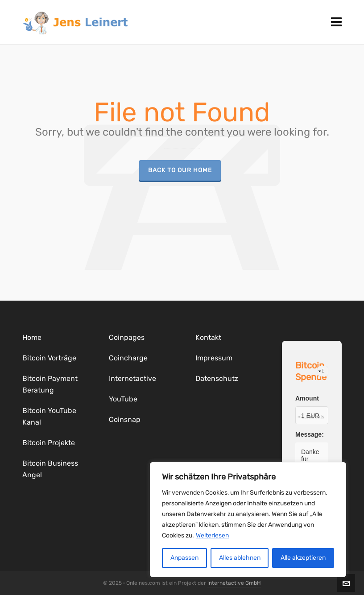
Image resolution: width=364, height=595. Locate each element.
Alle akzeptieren (303, 558)
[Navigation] (336, 22)
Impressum (214, 358)
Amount (307, 398)
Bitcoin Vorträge (49, 358)
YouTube (123, 399)
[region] (248, 520)
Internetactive (132, 378)
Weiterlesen (212, 535)
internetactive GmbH (234, 583)
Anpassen (184, 558)
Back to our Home (180, 170)
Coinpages (127, 337)
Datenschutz (217, 378)
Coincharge (128, 358)
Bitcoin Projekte (49, 443)
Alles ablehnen (240, 558)
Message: (310, 434)
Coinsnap (125, 419)
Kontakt (208, 337)
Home (32, 337)
